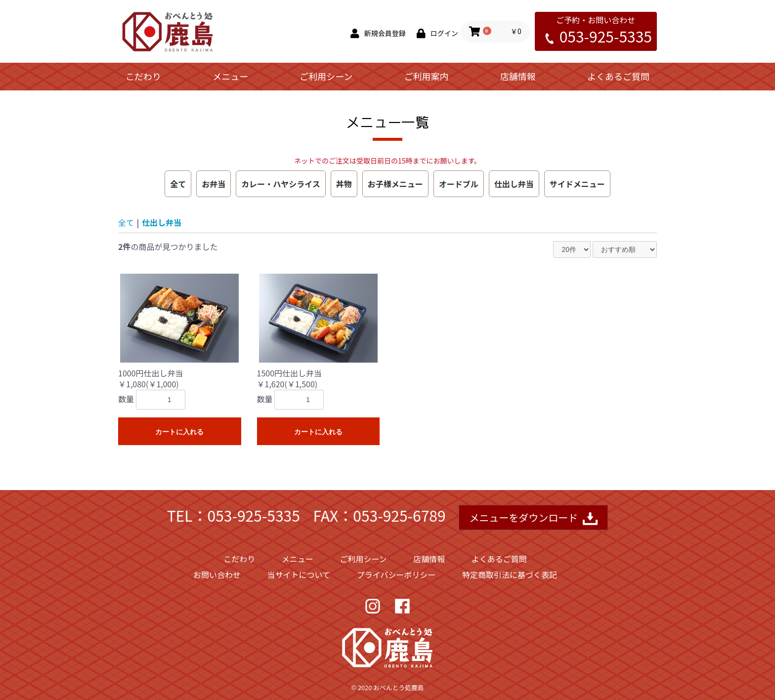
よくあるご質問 (618, 76)
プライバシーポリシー (396, 575)
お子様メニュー (395, 184)
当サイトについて (299, 575)
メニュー (230, 76)
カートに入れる (179, 432)
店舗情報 (518, 76)
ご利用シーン (326, 76)
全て (178, 184)
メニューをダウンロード (533, 518)
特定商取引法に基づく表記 (510, 575)
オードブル (459, 184)
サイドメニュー (577, 184)
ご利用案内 (427, 76)
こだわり (143, 76)
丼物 (344, 184)
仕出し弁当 (514, 184)
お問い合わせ (217, 575)
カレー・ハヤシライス (281, 184)
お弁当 (214, 184)
